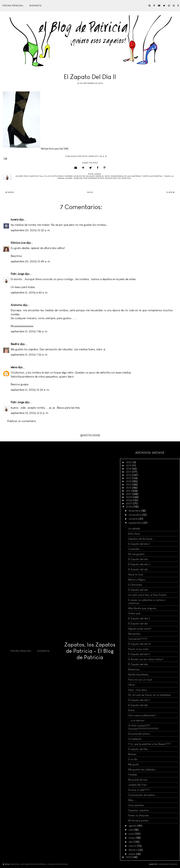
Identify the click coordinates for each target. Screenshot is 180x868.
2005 (129, 857)
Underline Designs (168, 864)
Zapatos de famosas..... (142, 539)
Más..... (132, 800)
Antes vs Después (139, 815)
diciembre (135, 511)
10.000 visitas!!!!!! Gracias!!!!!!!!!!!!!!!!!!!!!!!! (143, 727)
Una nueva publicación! (142, 715)
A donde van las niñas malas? (146, 659)
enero (132, 854)
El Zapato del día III (139, 644)
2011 (129, 491)
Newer (10, 192)
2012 (129, 488)
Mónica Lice (18, 243)
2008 (129, 500)
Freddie (133, 775)
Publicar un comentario (22, 421)
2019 (129, 465)
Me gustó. (134, 764)
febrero (133, 850)
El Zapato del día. (138, 559)
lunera (15, 220)
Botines (132, 754)
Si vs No (133, 759)
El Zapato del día (138, 569)
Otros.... (133, 685)
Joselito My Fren (137, 785)
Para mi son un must (140, 680)
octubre (134, 519)
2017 (129, 472)
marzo (133, 846)
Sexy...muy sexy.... (139, 690)
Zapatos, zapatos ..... (141, 810)
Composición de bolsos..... (143, 795)
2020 (129, 462)
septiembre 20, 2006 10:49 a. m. (31, 261)
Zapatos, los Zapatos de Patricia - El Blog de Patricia (90, 651)
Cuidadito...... (136, 549)
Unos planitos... (137, 805)
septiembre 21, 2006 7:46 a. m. (29, 331)
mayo (132, 838)
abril (132, 842)
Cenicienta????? (138, 639)
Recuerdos (134, 634)
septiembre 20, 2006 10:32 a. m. (31, 230)
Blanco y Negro (137, 580)
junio (132, 834)
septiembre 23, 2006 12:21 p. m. (30, 413)
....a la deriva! (136, 720)
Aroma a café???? (139, 790)
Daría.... (133, 710)
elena (14, 367)
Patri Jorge (17, 274)
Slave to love (136, 575)
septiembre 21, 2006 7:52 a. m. (29, 355)
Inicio (90, 192)
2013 (129, 484)
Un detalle (134, 529)
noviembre (135, 515)
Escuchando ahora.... (140, 734)
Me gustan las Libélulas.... (143, 770)
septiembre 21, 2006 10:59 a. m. (30, 390)
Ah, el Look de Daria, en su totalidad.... (151, 695)
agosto (133, 826)
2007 (129, 503)
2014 (129, 481)
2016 (129, 475)
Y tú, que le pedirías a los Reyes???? (149, 744)
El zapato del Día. (138, 749)
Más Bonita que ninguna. (142, 608)
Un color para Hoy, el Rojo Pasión (147, 595)
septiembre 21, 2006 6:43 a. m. (29, 293)
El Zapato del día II (139, 544)
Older (170, 192)
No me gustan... (137, 554)
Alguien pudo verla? (140, 629)
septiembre (136, 523)
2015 (129, 478)
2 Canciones (135, 585)
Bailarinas (134, 669)
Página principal (13, 6)
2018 (129, 469)
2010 (129, 494)
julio (131, 830)
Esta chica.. (135, 534)
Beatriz (15, 344)
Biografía (36, 6)
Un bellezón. (135, 739)
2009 (129, 497)
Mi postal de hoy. (138, 780)
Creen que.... (136, 613)
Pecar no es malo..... (140, 649)
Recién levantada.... (140, 675)
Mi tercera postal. (139, 821)
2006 (129, 507)
